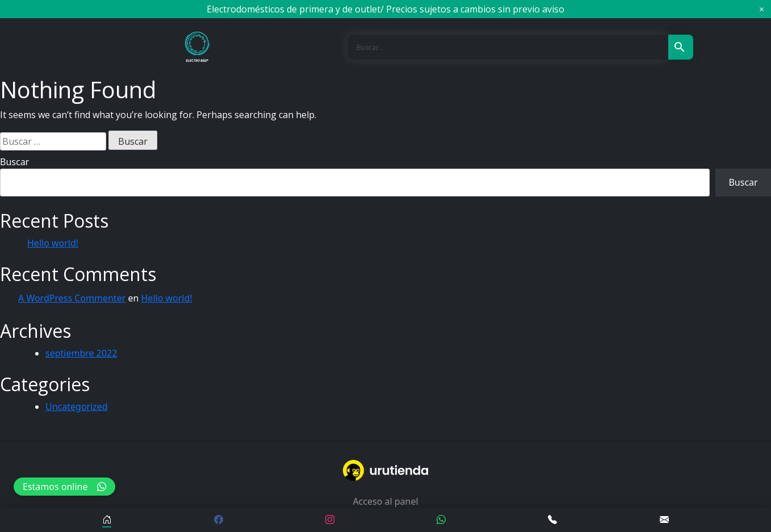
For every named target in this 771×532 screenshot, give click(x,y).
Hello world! (53, 243)
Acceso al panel (385, 501)
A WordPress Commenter (72, 298)
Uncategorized (77, 407)
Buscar (14, 162)
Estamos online (64, 487)
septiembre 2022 (81, 353)
